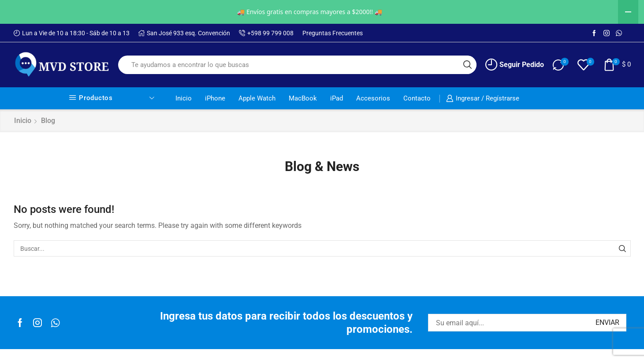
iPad (337, 98)
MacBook (303, 98)
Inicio (184, 98)
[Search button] (467, 65)
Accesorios (373, 98)
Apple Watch (257, 98)
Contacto (417, 98)
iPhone (215, 98)
